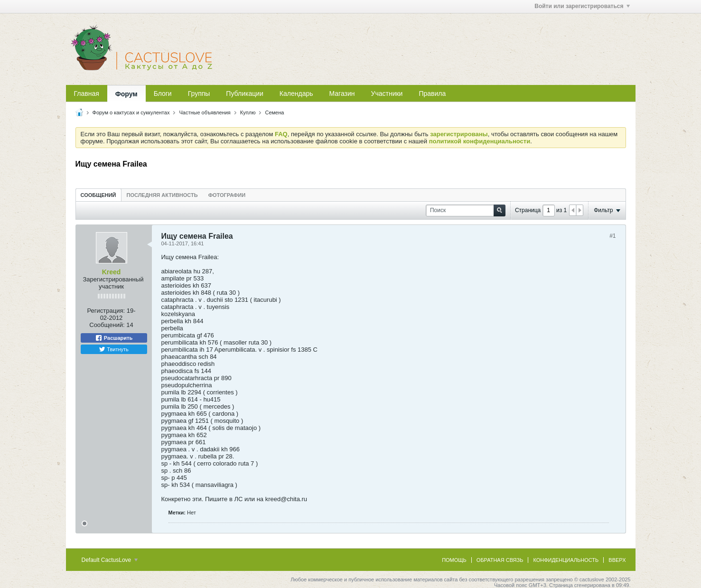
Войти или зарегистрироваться (582, 6)
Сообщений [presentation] (98, 195)
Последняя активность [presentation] (162, 195)
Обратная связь (500, 560)
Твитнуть (114, 349)
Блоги (163, 93)
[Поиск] (466, 210)
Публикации (244, 93)
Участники (387, 93)
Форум (126, 94)
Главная (87, 93)
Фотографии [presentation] (227, 195)
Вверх (617, 560)
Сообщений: (107, 325)
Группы (199, 93)
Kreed (112, 272)
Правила (432, 93)
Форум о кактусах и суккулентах (131, 112)
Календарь (296, 93)
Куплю (248, 112)
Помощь (454, 560)
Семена (274, 112)
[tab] (98, 195)
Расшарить (114, 338)
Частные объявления (205, 112)
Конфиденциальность (566, 560)
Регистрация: (106, 311)
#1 (612, 236)
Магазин (342, 93)
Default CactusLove (110, 560)
